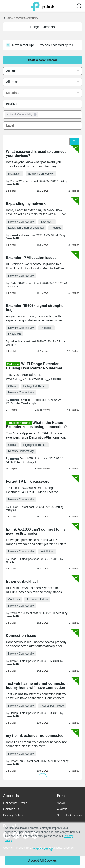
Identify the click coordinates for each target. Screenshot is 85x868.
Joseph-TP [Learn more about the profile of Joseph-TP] (26, 459)
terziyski (11, 510)
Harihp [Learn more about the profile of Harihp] (14, 713)
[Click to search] (74, 142)
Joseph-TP (12, 184)
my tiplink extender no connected (35, 736)
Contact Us (11, 809)
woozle (14, 286)
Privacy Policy (13, 815)
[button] (7, 6)
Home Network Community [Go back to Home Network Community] (22, 18)
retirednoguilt (29, 462)
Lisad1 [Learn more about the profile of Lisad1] (14, 559)
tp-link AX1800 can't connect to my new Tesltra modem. (36, 531)
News (61, 803)
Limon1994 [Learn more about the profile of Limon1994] (16, 761)
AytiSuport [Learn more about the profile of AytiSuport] (16, 613)
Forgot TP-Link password (28, 481)
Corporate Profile (15, 803)
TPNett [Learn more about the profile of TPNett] (14, 507)
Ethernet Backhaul (22, 581)
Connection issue (21, 636)
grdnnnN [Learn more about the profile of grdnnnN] (15, 341)
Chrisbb (11, 562)
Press (62, 796)
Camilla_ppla (29, 403)
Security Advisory (69, 815)
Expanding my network (26, 204)
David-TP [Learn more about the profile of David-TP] (25, 400)
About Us (11, 796)
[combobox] (42, 71)
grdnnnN (11, 345)
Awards (62, 809)
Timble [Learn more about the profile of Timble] (14, 661)
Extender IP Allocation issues (31, 258)
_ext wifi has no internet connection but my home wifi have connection (37, 686)
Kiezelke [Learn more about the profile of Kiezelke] (15, 235)
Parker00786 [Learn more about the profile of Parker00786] (18, 283)
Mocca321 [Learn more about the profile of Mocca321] (16, 181)
